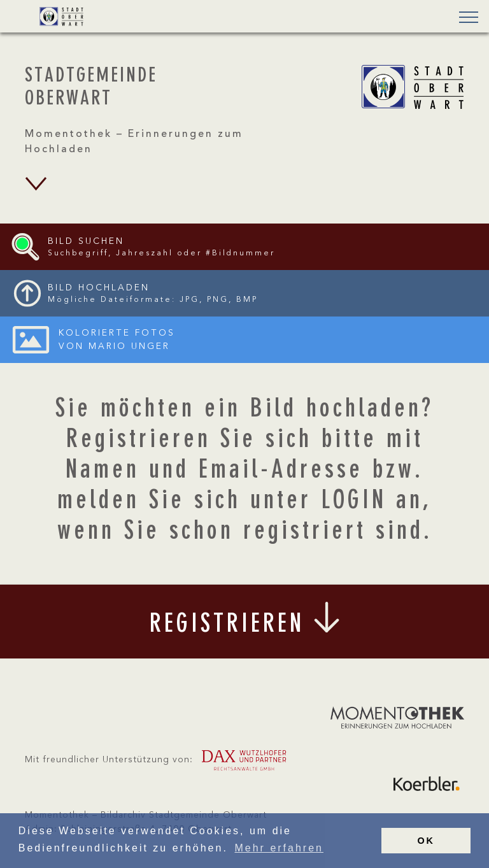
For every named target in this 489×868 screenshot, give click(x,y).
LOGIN (354, 502)
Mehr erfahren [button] (279, 848)
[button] (465, 18)
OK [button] (426, 841)
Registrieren (138, 441)
